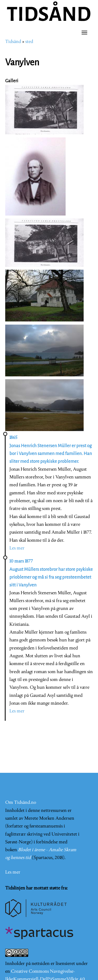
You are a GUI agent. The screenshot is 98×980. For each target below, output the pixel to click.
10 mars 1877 (21, 561)
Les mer (17, 548)
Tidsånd (13, 42)
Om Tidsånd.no (21, 803)
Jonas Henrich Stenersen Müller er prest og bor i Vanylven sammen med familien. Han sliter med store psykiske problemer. (51, 454)
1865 (13, 438)
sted (29, 42)
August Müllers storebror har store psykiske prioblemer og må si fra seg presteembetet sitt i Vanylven (51, 577)
